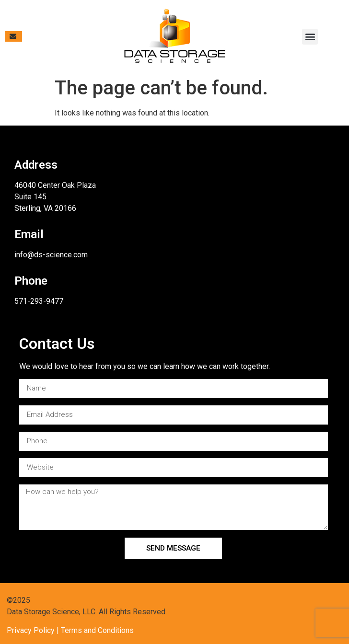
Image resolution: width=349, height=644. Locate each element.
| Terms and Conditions (94, 630)
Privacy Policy (31, 630)
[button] (310, 37)
